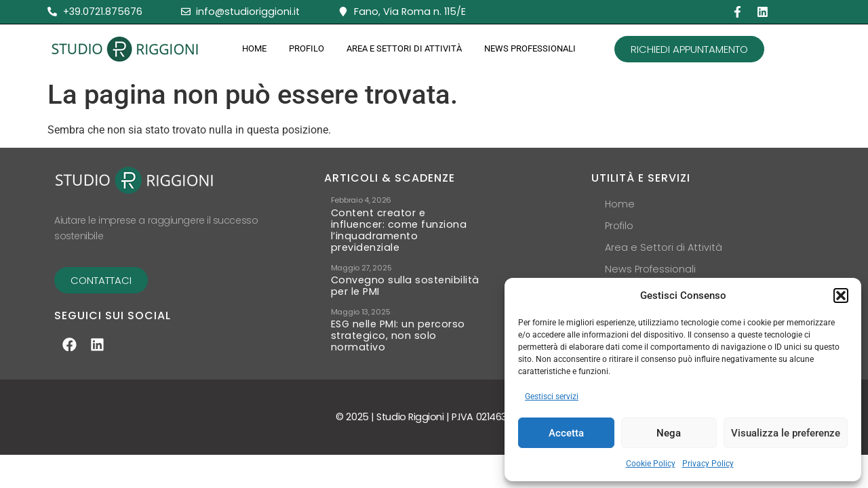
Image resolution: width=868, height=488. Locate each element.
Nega (669, 433)
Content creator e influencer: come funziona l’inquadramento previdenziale (399, 230)
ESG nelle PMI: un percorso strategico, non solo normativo (398, 336)
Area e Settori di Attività (404, 48)
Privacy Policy (708, 464)
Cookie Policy (651, 464)
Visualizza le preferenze (786, 433)
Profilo (307, 48)
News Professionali (530, 48)
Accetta (566, 433)
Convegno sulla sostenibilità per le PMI (405, 286)
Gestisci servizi (552, 396)
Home (254, 48)
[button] (841, 296)
